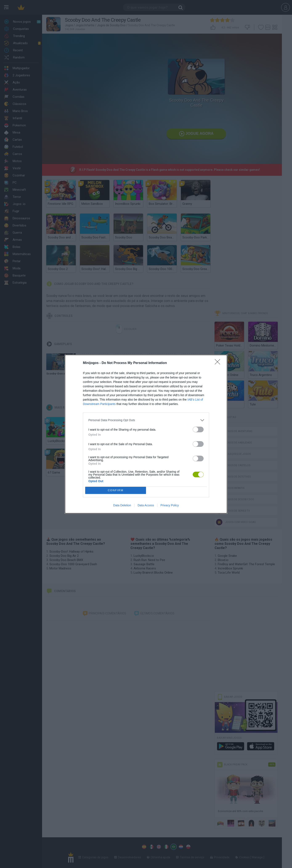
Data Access (146, 505)
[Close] (219, 363)
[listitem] (146, 420)
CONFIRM (116, 490)
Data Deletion (122, 505)
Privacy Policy (170, 505)
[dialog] (146, 434)
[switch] (198, 429)
